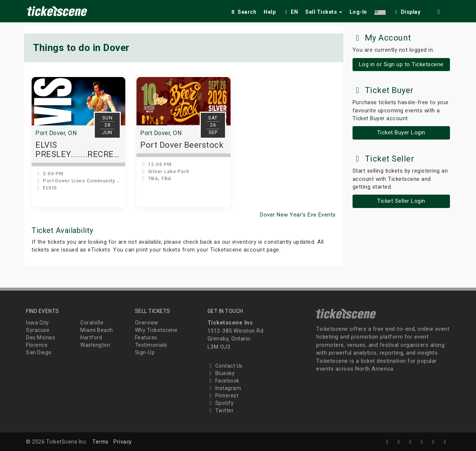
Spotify (221, 403)
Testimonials (151, 345)
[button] (380, 11)
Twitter (221, 410)
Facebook (223, 381)
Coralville (92, 323)
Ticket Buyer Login (401, 132)
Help (270, 12)
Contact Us (225, 366)
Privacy (123, 442)
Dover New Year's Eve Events (298, 215)
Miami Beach (97, 330)
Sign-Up (145, 352)
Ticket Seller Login (401, 201)
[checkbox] (407, 11)
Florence (37, 345)
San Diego (39, 352)
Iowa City (38, 323)
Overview (147, 323)
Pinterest (223, 396)
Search (243, 12)
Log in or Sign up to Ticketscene (401, 64)
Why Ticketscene (156, 330)
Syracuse (38, 330)
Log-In (358, 12)
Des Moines (41, 338)
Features (146, 338)
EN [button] (290, 12)
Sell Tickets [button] (324, 12)
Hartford (91, 338)
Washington (95, 345)
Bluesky (221, 373)
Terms (100, 442)
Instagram (224, 388)
